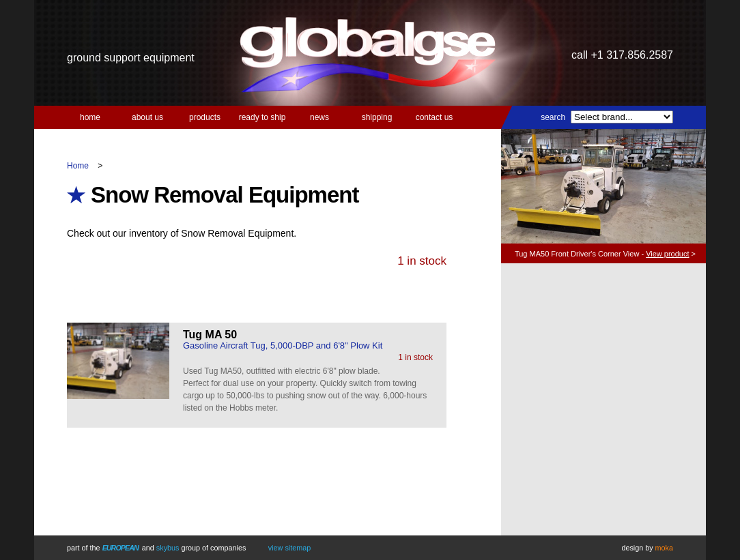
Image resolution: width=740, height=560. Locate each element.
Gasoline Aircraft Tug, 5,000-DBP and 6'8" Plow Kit (283, 345)
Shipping (377, 117)
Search (553, 117)
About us (147, 117)
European (120, 548)
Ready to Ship (262, 117)
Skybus (168, 548)
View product (667, 254)
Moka (664, 548)
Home (90, 117)
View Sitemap (289, 548)
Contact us (435, 117)
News (319, 117)
